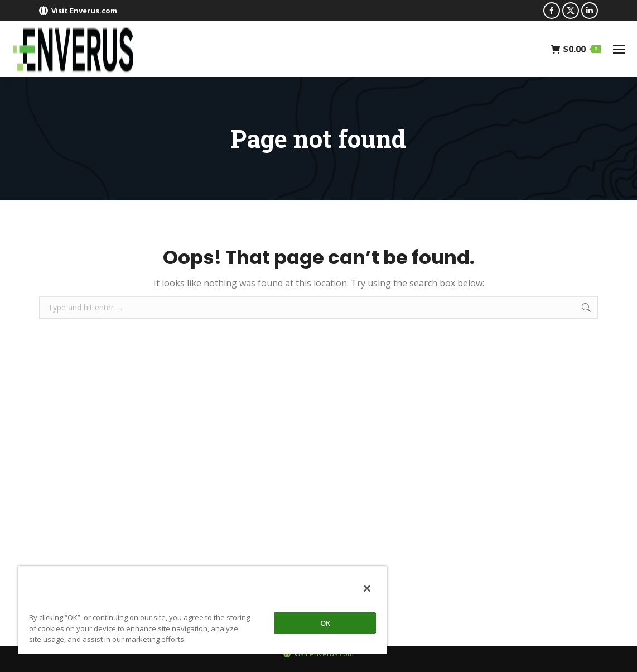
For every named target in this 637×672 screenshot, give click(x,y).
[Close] (367, 588)
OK (325, 623)
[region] (202, 610)
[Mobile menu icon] (619, 49)
